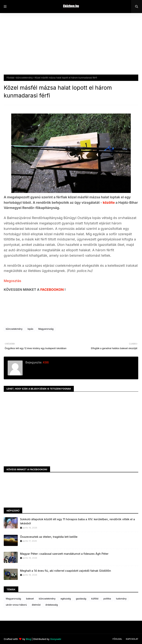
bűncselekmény (24, 78)
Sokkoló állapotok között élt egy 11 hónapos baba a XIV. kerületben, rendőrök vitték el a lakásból (77, 521)
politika (107, 599)
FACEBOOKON (53, 290)
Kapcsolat (132, 639)
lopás (30, 329)
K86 (45, 362)
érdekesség (52, 605)
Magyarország (46, 329)
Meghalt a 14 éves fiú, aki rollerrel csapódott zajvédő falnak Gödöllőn (65, 571)
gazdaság (81, 599)
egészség (66, 599)
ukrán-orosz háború (16, 605)
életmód (36, 605)
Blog (29, 639)
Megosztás (13, 281)
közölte (109, 203)
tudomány (121, 599)
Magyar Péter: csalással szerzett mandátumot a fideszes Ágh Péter (64, 554)
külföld (95, 599)
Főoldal (10, 78)
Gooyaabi (56, 639)
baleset (30, 599)
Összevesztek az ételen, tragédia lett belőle (49, 537)
